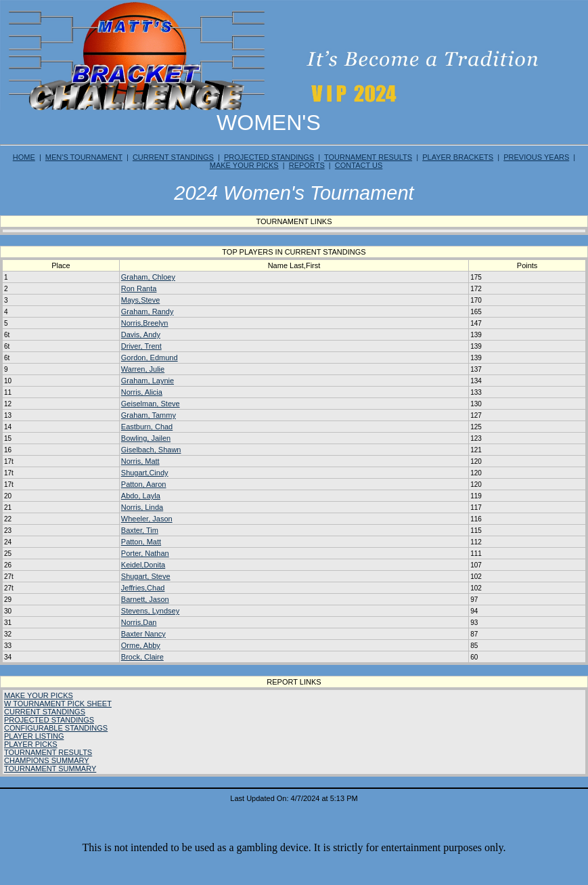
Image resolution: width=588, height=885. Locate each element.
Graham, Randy (148, 311)
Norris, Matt (140, 461)
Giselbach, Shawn (151, 450)
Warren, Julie (143, 369)
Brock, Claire (142, 657)
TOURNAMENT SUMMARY (50, 769)
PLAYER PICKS (31, 744)
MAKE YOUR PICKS (244, 165)
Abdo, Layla (141, 496)
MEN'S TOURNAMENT (84, 157)
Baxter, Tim (140, 530)
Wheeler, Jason (147, 519)
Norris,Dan (139, 622)
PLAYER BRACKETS (458, 157)
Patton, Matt (141, 542)
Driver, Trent (141, 346)
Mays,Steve (140, 300)
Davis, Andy (141, 334)
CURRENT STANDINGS (173, 157)
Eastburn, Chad (147, 427)
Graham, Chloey (148, 277)
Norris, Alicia (142, 392)
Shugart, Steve (146, 576)
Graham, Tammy (149, 415)
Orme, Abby (141, 645)
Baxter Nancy (143, 634)
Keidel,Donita (143, 565)
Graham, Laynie (148, 381)
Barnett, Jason (145, 599)
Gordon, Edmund (150, 358)
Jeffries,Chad (143, 588)
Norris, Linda (142, 507)
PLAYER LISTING (34, 736)
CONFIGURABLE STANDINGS (56, 728)
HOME (24, 157)
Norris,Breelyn (145, 323)
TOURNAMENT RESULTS (368, 157)
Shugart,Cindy (145, 473)
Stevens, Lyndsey (150, 611)
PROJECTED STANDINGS (269, 157)
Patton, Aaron (144, 484)
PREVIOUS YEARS (536, 157)
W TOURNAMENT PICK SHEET (58, 704)
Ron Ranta (139, 288)
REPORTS (307, 165)
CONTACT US (359, 165)
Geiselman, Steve (151, 404)
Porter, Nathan (145, 553)
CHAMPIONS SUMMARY (47, 760)
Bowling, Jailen (146, 438)
